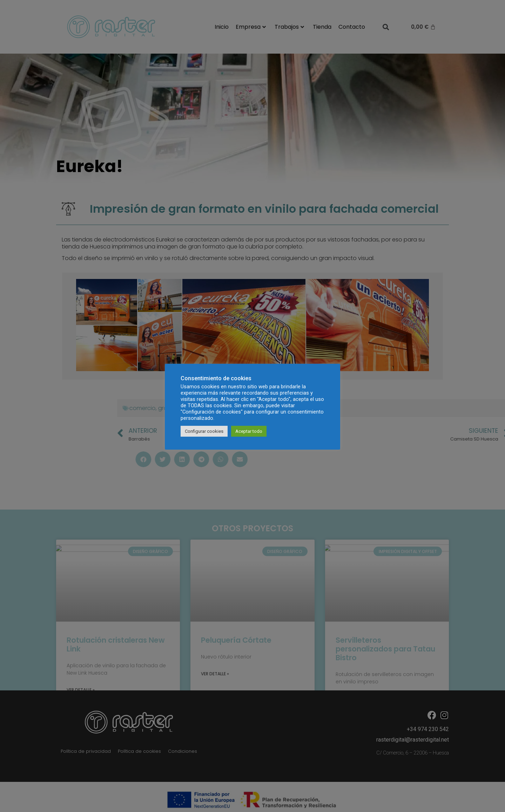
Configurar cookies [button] (204, 431)
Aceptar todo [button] (249, 431)
